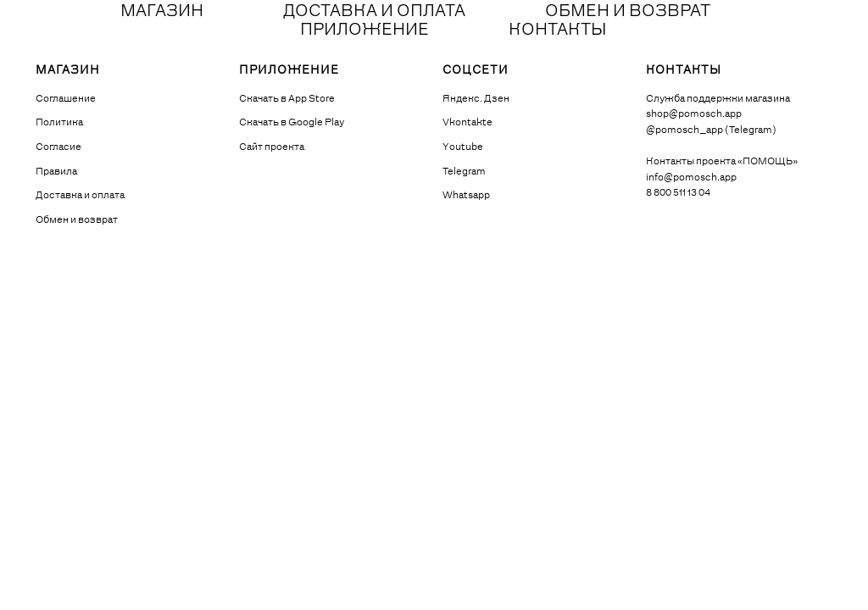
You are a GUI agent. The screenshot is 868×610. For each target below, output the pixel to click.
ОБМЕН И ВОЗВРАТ (628, 12)
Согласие (58, 147)
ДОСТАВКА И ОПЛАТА (374, 12)
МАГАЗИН (162, 12)
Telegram (464, 172)
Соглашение (66, 99)
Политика (59, 123)
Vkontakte (467, 123)
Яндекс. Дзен (476, 99)
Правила (56, 172)
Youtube (463, 147)
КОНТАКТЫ (558, 30)
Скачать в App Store (287, 99)
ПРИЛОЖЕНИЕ (364, 30)
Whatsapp (466, 196)
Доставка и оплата (80, 196)
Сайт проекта (272, 147)
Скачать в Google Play (292, 123)
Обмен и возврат (77, 220)
